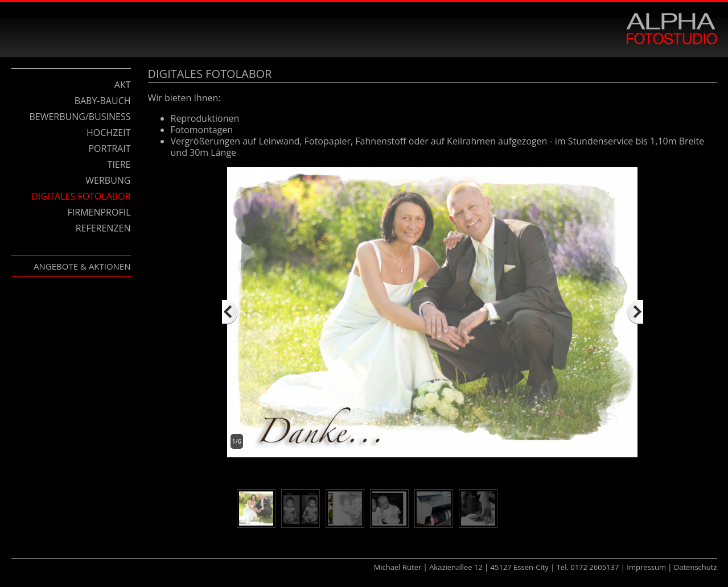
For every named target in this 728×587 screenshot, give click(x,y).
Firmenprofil (99, 212)
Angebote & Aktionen (82, 266)
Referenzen (103, 228)
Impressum (646, 567)
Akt (123, 85)
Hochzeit (108, 133)
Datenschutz (696, 567)
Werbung (108, 180)
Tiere (119, 164)
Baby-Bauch (103, 101)
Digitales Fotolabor (81, 196)
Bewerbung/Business (80, 117)
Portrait (109, 148)
